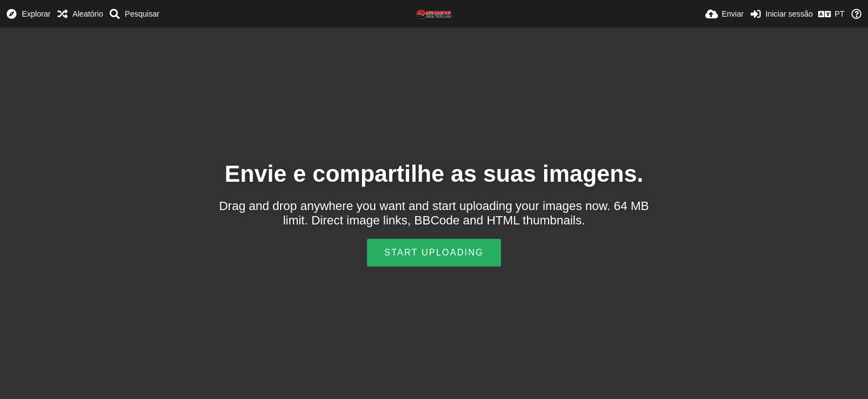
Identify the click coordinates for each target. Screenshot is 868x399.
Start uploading (434, 252)
